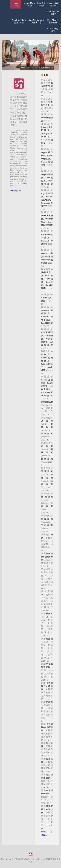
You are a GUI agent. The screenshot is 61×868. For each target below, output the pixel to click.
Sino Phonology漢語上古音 (19, 21)
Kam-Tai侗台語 (41, 4)
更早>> (44, 832)
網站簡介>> (16, 191)
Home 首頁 (16, 4)
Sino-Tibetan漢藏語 (53, 13)
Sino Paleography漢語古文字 (36, 21)
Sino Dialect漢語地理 (53, 21)
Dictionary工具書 (52, 30)
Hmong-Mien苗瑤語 (29, 4)
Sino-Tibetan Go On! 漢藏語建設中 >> (37, 68)
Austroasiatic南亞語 (53, 4)
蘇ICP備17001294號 (9, 859)
